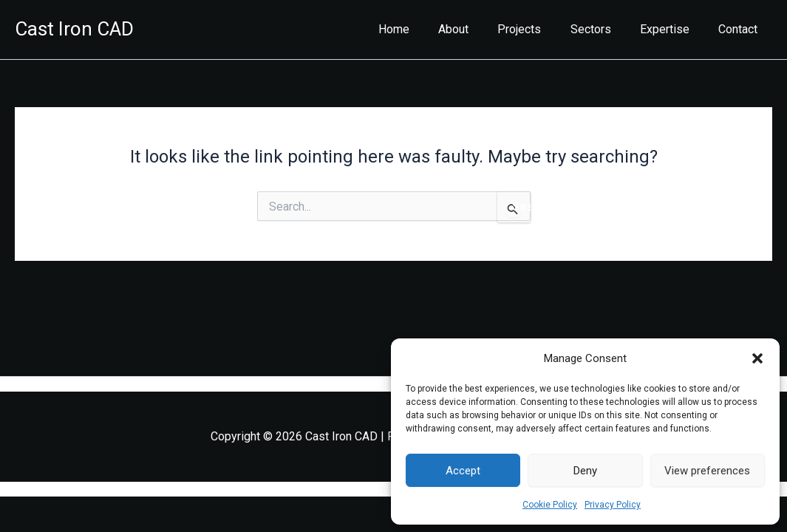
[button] (757, 358)
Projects (538, 29)
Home (423, 29)
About (478, 29)
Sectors (604, 29)
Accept (463, 471)
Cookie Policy (550, 505)
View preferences (707, 471)
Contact (741, 29)
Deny (585, 471)
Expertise (673, 29)
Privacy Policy (613, 505)
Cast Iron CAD (74, 29)
